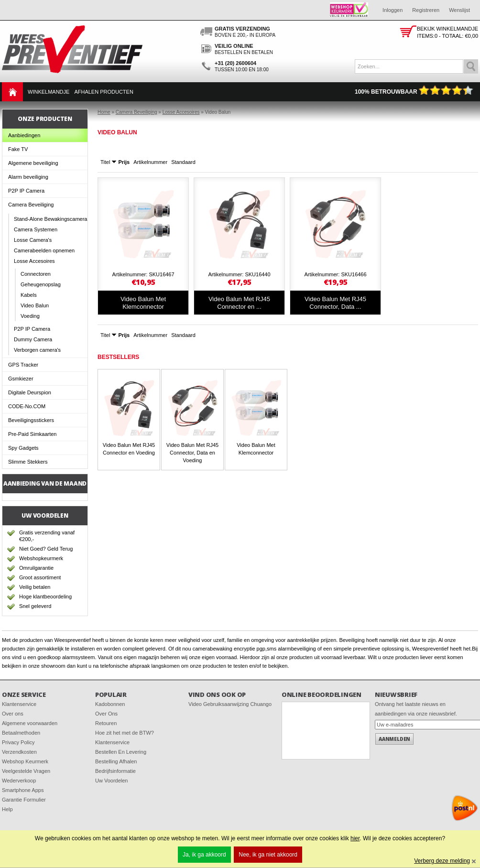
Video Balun (35, 305)
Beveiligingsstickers (31, 420)
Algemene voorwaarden (30, 723)
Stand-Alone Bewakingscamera (50, 219)
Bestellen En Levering (121, 752)
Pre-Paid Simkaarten (33, 434)
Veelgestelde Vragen (26, 771)
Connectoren (36, 274)
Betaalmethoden (21, 733)
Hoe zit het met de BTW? (125, 733)
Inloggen (393, 10)
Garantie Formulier (24, 800)
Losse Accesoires (34, 261)
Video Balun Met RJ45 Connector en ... (239, 303)
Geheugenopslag (41, 284)
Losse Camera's (33, 240)
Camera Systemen (36, 229)
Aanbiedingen (24, 135)
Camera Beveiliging (31, 205)
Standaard (183, 162)
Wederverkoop (19, 781)
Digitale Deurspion (30, 392)
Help (7, 809)
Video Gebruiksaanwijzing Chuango (230, 704)
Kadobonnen (110, 704)
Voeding (30, 316)
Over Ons (106, 714)
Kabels (29, 295)
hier (355, 838)
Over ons (13, 714)
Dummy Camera (33, 339)
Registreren (426, 10)
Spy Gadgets (23, 448)
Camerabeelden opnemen (44, 250)
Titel (105, 162)
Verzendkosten (19, 752)
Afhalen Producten (104, 92)
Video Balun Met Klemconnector (143, 303)
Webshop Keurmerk (25, 761)
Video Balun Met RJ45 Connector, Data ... (335, 303)
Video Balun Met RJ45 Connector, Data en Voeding (192, 453)
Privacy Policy (18, 742)
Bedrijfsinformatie (115, 771)
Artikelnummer (150, 162)
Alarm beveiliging (28, 177)
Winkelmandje (49, 92)
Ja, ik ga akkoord (204, 855)
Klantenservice (19, 704)
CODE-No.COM (27, 406)
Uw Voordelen (112, 781)
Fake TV (18, 149)
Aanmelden (394, 739)
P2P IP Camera (26, 191)
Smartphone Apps (23, 790)
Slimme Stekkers (28, 462)
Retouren (106, 723)
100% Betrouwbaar (414, 92)
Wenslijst (459, 10)
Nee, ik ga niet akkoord (268, 855)
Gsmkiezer (21, 379)
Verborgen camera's (37, 350)
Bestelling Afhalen (116, 761)
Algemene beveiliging (33, 163)
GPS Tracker (23, 365)
